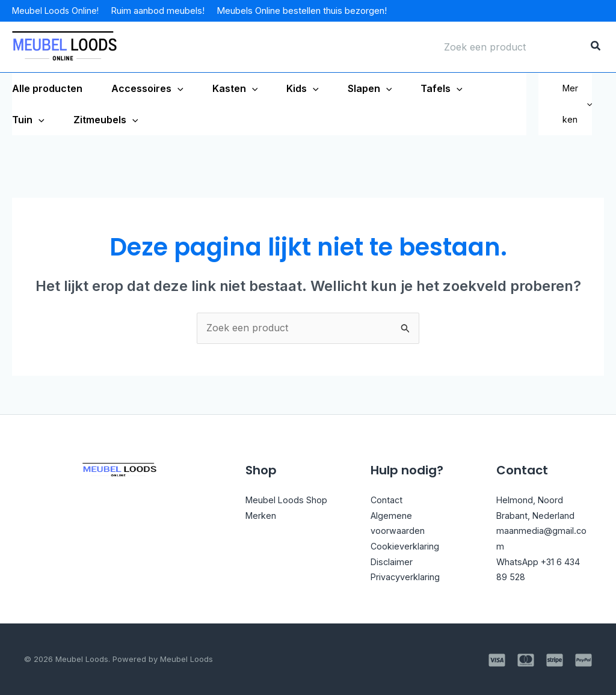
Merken (577, 104)
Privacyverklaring (411, 577)
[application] (177, 88)
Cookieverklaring (409, 546)
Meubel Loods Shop (292, 500)
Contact (388, 500)
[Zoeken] (596, 47)
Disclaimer (394, 562)
